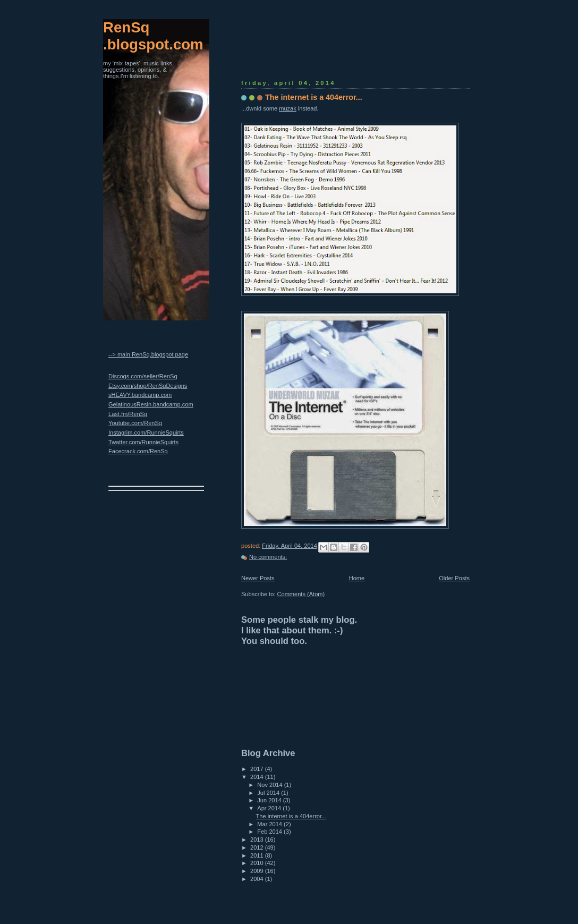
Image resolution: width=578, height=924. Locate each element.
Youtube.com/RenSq (135, 423)
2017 (258, 769)
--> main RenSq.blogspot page (148, 354)
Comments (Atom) (301, 594)
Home (357, 578)
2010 (258, 863)
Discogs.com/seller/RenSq (143, 376)
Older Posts (454, 578)
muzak (288, 108)
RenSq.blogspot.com (153, 36)
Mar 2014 (270, 824)
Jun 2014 (270, 800)
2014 (258, 777)
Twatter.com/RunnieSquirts (143, 442)
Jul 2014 (269, 793)
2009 (258, 871)
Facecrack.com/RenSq (138, 451)
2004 (258, 879)
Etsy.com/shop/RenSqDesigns (148, 386)
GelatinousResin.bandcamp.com (151, 404)
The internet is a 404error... (314, 97)
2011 (258, 855)
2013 (258, 840)
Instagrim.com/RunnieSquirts (146, 433)
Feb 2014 (270, 832)
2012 (258, 847)
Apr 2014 (270, 808)
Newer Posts (258, 578)
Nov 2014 (270, 785)
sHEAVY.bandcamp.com (140, 395)
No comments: (268, 557)
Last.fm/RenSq (128, 414)
